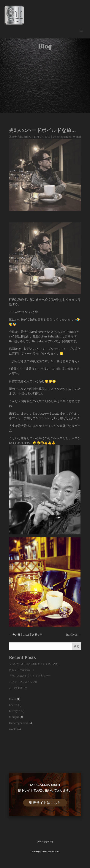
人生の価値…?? (18, 688)
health (13, 705)
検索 (76, 646)
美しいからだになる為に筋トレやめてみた (34, 664)
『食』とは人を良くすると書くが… (30, 675)
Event (13, 699)
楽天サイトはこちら (45, 803)
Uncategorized (62, 137)
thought (14, 717)
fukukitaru (25, 137)
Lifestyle (15, 711)
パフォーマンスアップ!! (23, 682)
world (77, 137)
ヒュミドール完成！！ (22, 670)
